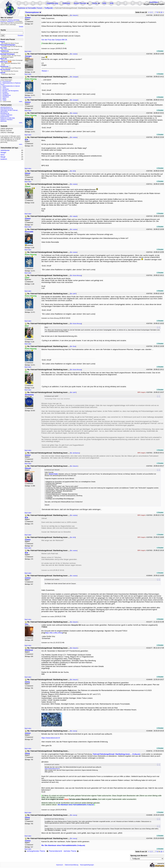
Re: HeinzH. (74, 15)
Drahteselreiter (5, 116)
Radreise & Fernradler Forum (30, 8)
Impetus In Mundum (6, 120)
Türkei (4, 100)
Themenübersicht (54, 851)
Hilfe (104, 3)
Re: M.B (73, 171)
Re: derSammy (75, 453)
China (4, 88)
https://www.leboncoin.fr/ (51, 738)
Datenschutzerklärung (72, 865)
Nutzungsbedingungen (87, 865)
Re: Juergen (74, 77)
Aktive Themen (80, 3)
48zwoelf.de (4, 112)
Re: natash (74, 216)
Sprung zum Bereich (139, 856)
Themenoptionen (33, 12)
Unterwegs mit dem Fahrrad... (9, 110)
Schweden (6, 89)
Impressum (60, 865)
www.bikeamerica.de (7, 109)
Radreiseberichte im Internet (11, 86)
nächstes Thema (71, 851)
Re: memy (74, 731)
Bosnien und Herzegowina (10, 91)
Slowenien (6, 94)
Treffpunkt (49, 8)
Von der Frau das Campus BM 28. (54, 40)
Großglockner (7, 95)
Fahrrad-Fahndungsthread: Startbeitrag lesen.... (117, 754)
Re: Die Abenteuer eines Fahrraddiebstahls (63, 845)
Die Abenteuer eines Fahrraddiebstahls (76, 805)
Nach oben (28, 51)
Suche (95, 3)
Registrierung (52, 3)
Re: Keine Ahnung (76, 275)
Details (21, 27)
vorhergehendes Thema (35, 851)
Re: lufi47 (73, 294)
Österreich (6, 97)
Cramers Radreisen (6, 115)
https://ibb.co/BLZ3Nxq (54, 633)
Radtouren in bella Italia (8, 118)
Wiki (112, 3)
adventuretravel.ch (6, 107)
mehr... (21, 101)
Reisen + (45, 71)
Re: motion (74, 54)
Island (4, 98)
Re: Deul (73, 346)
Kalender (66, 3)
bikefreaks (4, 121)
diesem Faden (53, 474)
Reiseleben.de (5, 113)
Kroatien (5, 92)
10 (161, 12)
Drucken (160, 51)
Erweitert (20, 35)
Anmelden (154, 2)
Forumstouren (7, 81)
